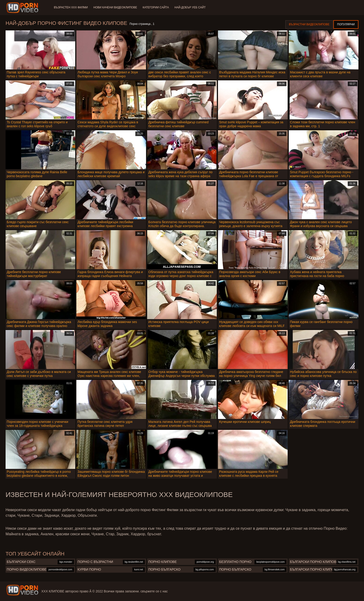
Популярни (346, 24)
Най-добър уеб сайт (190, 7)
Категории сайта (156, 7)
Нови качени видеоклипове (115, 7)
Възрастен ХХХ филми (71, 7)
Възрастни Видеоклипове (309, 24)
